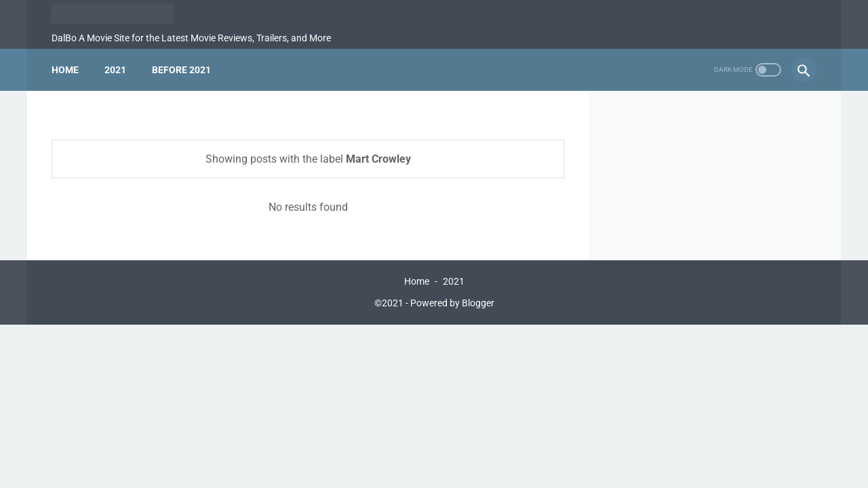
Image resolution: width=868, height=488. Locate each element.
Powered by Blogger (452, 303)
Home (65, 70)
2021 (115, 70)
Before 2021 (181, 70)
